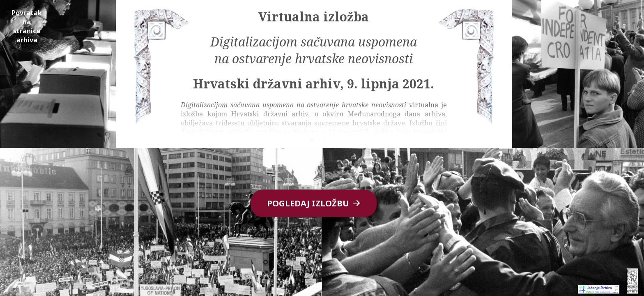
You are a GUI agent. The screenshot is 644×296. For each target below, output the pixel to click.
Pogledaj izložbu (314, 203)
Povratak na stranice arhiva (27, 26)
